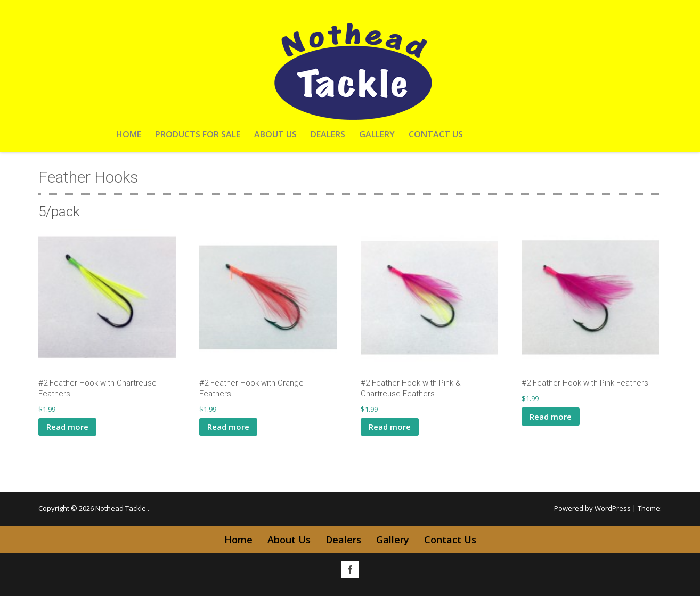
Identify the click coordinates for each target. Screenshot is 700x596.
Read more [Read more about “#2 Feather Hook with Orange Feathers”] (228, 427)
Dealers (328, 134)
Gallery (377, 134)
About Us (275, 134)
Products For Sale (198, 134)
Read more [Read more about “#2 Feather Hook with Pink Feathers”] (551, 417)
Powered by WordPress (592, 508)
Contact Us (436, 134)
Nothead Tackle (121, 508)
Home (129, 134)
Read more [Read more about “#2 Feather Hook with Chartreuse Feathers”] (67, 427)
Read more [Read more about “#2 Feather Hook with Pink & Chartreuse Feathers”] (390, 427)
